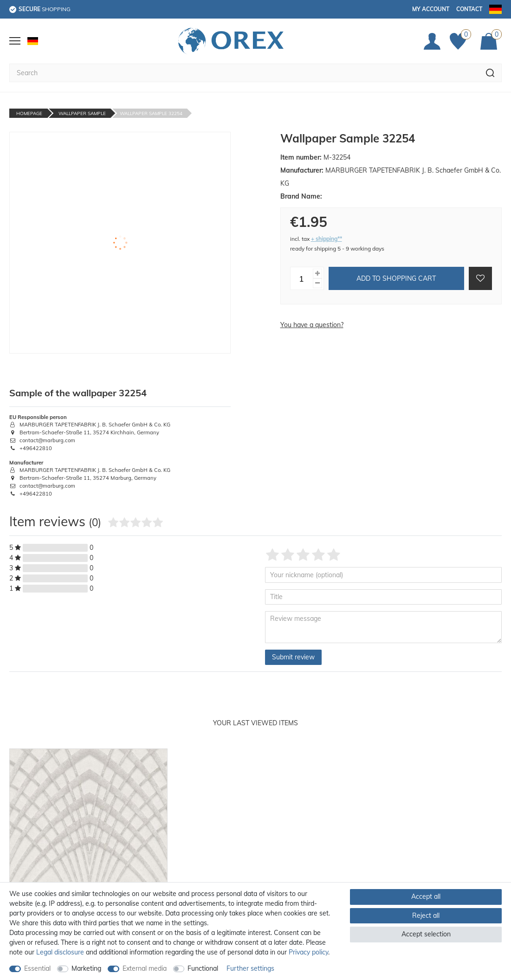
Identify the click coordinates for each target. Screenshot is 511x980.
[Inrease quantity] (317, 274)
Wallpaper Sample (82, 113)
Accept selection (426, 934)
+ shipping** (327, 239)
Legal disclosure (60, 952)
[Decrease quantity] (317, 283)
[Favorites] (460, 41)
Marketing (86, 968)
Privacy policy (308, 952)
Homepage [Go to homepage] (29, 113)
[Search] (490, 73)
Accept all (426, 896)
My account (431, 9)
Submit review (293, 657)
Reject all (426, 916)
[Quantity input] (302, 278)
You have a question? (312, 325)
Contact (469, 9)
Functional (203, 968)
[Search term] (244, 73)
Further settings (250, 968)
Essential (37, 968)
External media (145, 968)
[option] (88, 855)
